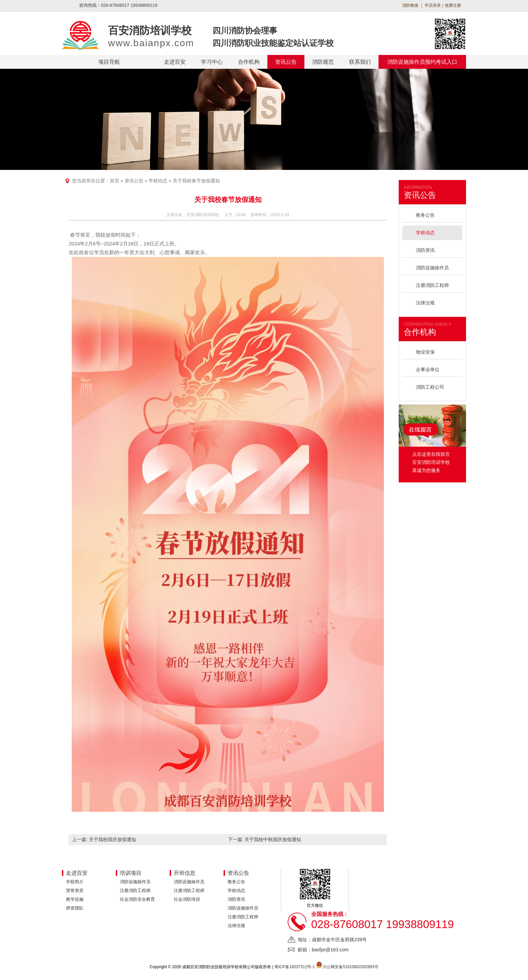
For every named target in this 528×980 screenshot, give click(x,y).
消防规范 (323, 62)
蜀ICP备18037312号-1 (295, 967)
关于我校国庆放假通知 (112, 839)
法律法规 (425, 303)
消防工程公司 (430, 387)
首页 (114, 181)
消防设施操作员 (432, 268)
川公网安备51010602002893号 (350, 967)
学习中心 (212, 62)
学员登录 (432, 5)
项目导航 (109, 62)
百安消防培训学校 (203, 215)
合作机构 (249, 62)
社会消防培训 (187, 899)
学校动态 (158, 181)
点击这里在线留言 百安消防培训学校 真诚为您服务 (431, 462)
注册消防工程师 (432, 285)
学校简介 (75, 882)
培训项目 (131, 873)
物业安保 (425, 352)
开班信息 (185, 873)
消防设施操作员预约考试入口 (422, 62)
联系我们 (360, 62)
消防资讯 (425, 250)
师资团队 (75, 908)
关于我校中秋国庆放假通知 (273, 839)
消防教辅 (410, 5)
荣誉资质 (75, 890)
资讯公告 (286, 62)
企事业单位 (428, 369)
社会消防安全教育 (137, 899)
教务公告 (425, 215)
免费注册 (453, 5)
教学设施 (75, 899)
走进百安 (175, 62)
